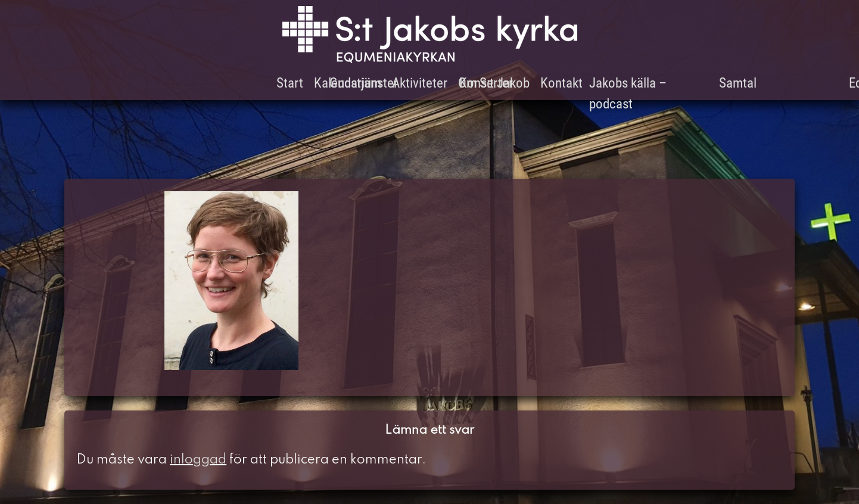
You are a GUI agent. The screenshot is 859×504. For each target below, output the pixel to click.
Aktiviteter (420, 83)
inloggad (198, 460)
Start (290, 83)
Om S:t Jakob (494, 83)
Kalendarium (348, 83)
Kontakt (561, 83)
